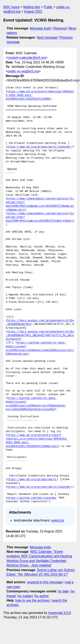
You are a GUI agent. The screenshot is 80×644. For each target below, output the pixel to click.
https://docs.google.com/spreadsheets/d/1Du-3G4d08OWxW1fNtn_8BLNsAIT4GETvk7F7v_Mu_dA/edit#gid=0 (40, 335)
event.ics (58, 520)
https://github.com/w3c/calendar (32, 498)
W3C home (11, 7)
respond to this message (45, 582)
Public (48, 7)
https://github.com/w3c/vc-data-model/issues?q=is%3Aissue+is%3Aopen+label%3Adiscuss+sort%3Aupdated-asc (40, 348)
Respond (60, 28)
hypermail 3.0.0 (59, 613)
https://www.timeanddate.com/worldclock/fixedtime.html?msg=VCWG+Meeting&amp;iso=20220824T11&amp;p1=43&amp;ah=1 (40, 204)
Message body (41, 28)
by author (42, 596)
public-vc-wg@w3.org (23, 71)
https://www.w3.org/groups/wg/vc (32, 479)
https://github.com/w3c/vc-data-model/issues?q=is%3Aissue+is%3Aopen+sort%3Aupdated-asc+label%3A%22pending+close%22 (36, 404)
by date (63, 591)
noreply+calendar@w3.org (27, 58)
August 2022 (33, 11)
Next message (47, 37)
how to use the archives (33, 600)
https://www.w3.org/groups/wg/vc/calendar (39, 147)
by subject (25, 596)
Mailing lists (32, 7)
